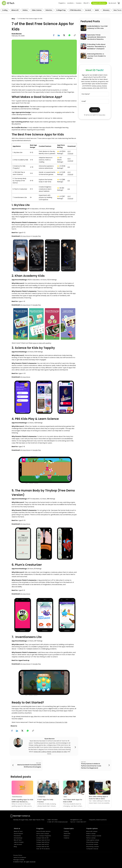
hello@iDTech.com (76, 820)
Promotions (17, 836)
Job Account (18, 844)
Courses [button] (78, 3)
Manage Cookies (19, 860)
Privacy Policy (102, 115)
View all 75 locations (43, 849)
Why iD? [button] (86, 3)
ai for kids (96, 88)
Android (70, 154)
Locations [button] (70, 3)
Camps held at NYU (43, 844)
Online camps (97, 86)
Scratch (88, 10)
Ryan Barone (17, 34)
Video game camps (93, 840)
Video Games (37, 10)
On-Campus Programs (44, 836)
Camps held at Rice (43, 842)
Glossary (106, 10)
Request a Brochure (99, 3)
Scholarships (18, 838)
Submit (95, 110)
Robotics (49, 10)
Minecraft (15, 10)
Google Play (37, 236)
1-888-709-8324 (52, 820)
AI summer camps (92, 844)
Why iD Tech (18, 840)
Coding (5, 10)
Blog (13, 19)
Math (97, 10)
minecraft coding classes (43, 752)
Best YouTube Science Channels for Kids (53, 722)
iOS (69, 151)
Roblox (25, 10)
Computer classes (92, 849)
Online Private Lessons (43, 831)
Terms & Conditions (20, 857)
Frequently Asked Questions (98, 820)
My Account (112, 3)
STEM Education (75, 10)
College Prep (61, 10)
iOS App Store (25, 236)
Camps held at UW (42, 838)
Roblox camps (91, 834)
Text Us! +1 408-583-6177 (78, 822)
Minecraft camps (92, 831)
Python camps (91, 838)
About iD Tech (18, 831)
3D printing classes (93, 847)
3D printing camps (92, 842)
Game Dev (67, 834)
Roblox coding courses (94, 836)
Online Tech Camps (43, 834)
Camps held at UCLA (43, 840)
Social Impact (18, 834)
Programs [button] (62, 3)
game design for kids (59, 752)
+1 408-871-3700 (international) (57, 822)
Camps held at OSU (43, 847)
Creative (66, 838)
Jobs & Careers (19, 842)
